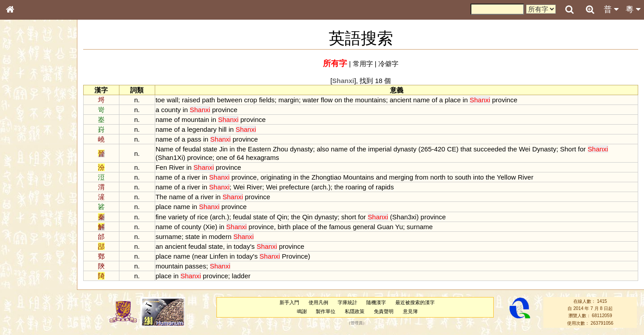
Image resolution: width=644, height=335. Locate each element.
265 (426, 149)
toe (160, 100)
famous (340, 227)
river (193, 177)
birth (284, 227)
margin (288, 100)
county (171, 110)
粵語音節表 (25, 175)
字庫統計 (347, 302)
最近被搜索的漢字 (415, 302)
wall (173, 100)
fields (267, 100)
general (364, 227)
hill (222, 129)
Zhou (280, 149)
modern (220, 237)
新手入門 (289, 302)
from (422, 177)
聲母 (18, 235)
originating (276, 177)
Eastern (259, 149)
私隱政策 (355, 311)
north (438, 177)
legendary (202, 129)
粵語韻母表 (25, 192)
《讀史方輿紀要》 (33, 283)
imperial (380, 149)
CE (452, 149)
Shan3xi (404, 217)
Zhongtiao (327, 177)
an (159, 246)
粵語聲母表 (25, 183)
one (222, 157)
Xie (210, 227)
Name (165, 149)
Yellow (506, 177)
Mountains (358, 177)
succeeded (490, 149)
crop (251, 100)
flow (327, 100)
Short (568, 149)
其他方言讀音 (27, 251)
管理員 (357, 323)
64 (240, 157)
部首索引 (22, 119)
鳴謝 (302, 311)
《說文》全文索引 (33, 275)
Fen (161, 167)
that (466, 149)
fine (161, 217)
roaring (356, 187)
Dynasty (544, 149)
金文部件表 (25, 144)
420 (439, 149)
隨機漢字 (376, 302)
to (450, 177)
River (177, 167)
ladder (241, 276)
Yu (399, 227)
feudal (192, 149)
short (349, 217)
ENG (39, 98)
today (242, 246)
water (311, 100)
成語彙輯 (22, 291)
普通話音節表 (27, 243)
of (434, 100)
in (465, 100)
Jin (223, 149)
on (338, 100)
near (201, 256)
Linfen (218, 256)
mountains (371, 100)
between (230, 100)
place (453, 100)
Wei (525, 149)
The (161, 197)
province (505, 100)
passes (195, 266)
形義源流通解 (27, 152)
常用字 (363, 64)
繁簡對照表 (25, 299)
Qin (282, 217)
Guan (385, 227)
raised (191, 100)
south (463, 177)
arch (320, 187)
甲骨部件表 (25, 135)
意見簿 (410, 311)
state (210, 149)
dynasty (301, 149)
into (479, 177)
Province (295, 256)
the (349, 100)
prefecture (294, 187)
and (382, 177)
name (422, 100)
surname (419, 227)
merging (401, 177)
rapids (385, 187)
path (209, 100)
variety (178, 217)
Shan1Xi (171, 157)
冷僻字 (388, 64)
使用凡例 (318, 302)
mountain (195, 119)
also (323, 149)
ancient (400, 100)
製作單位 (326, 311)
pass (194, 139)
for (582, 149)
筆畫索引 (22, 127)
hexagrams (263, 157)
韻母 (30, 235)
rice (203, 217)
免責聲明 (384, 311)
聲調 (42, 235)
